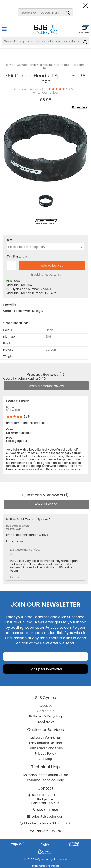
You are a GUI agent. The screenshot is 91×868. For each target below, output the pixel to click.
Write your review (45, 93)
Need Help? (45, 722)
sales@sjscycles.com (48, 817)
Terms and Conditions (46, 748)
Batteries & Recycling (46, 716)
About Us (45, 706)
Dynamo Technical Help (46, 780)
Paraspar (54, 866)
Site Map (45, 759)
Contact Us (45, 711)
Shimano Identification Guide (46, 775)
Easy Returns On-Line (46, 743)
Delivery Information (45, 738)
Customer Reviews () (30, 89)
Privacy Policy (45, 754)
